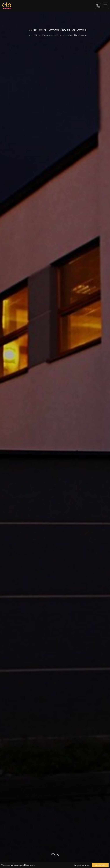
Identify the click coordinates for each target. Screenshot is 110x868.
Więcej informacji (82, 865)
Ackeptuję (100, 865)
